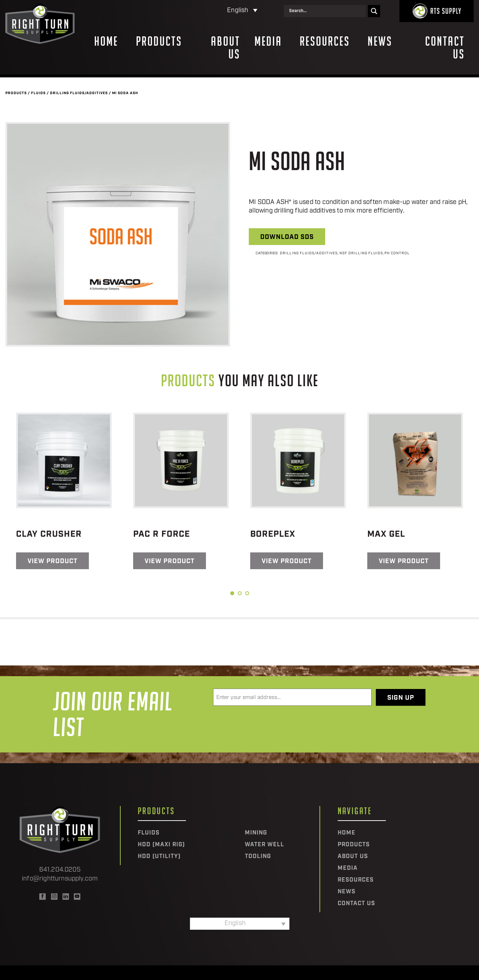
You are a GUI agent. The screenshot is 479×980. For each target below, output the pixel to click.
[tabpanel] (64, 491)
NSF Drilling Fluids (361, 254)
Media (268, 41)
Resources (325, 41)
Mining (256, 833)
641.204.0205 (60, 870)
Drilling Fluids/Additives (79, 93)
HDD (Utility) (159, 857)
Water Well (264, 845)
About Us (226, 48)
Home (106, 41)
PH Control (397, 254)
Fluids (38, 93)
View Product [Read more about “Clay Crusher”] (52, 562)
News (380, 41)
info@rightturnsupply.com (60, 879)
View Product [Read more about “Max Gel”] (404, 562)
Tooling (258, 857)
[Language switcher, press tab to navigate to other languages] (211, 11)
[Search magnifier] (374, 11)
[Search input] (327, 11)
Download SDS (287, 237)
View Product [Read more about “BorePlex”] (287, 562)
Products (159, 41)
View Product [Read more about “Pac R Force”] (170, 562)
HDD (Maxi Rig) (161, 845)
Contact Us (445, 48)
